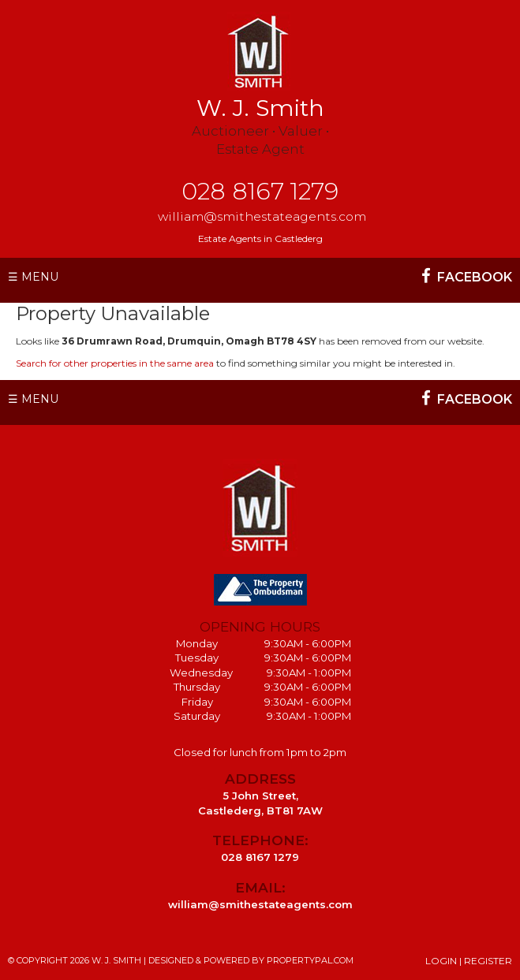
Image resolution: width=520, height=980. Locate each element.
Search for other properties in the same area (115, 363)
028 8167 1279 (260, 191)
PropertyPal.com (310, 960)
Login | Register (469, 961)
